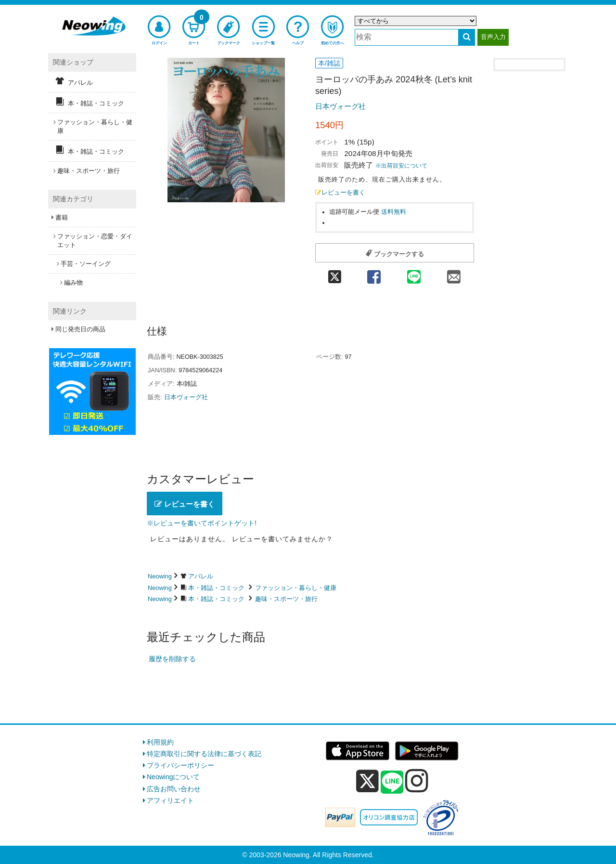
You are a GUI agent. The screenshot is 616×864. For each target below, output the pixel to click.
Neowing (160, 576)
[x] (367, 781)
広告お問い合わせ (174, 789)
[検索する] (467, 37)
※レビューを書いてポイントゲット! (202, 523)
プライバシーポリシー (180, 765)
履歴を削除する (172, 659)
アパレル (201, 576)
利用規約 (160, 742)
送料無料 (394, 212)
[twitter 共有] (334, 274)
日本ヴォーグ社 (340, 106)
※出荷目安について (401, 166)
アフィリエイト (170, 800)
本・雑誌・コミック (216, 588)
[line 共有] (414, 274)
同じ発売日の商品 (80, 329)
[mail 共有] (454, 274)
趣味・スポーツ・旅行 (286, 599)
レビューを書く (340, 193)
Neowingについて (173, 777)
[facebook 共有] (374, 274)
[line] (392, 783)
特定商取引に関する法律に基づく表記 (204, 754)
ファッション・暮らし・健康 (296, 588)
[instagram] (417, 781)
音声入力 (493, 37)
